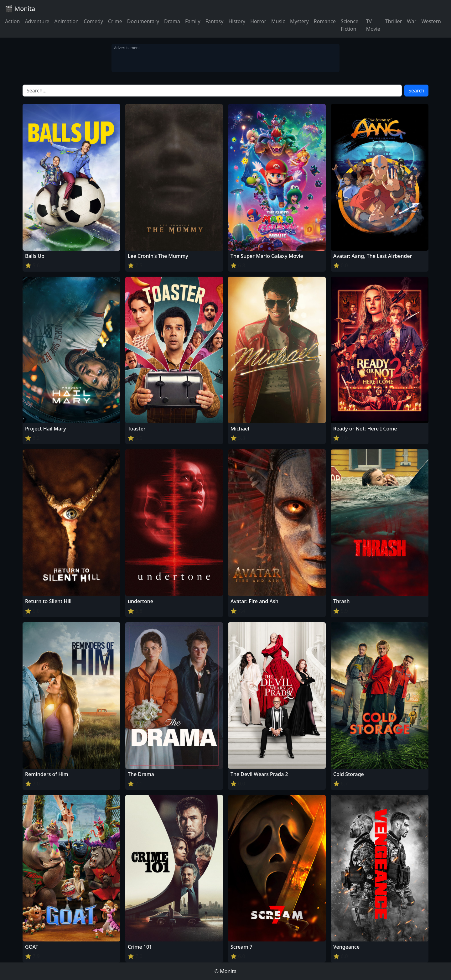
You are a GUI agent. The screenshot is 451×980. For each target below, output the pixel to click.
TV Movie (373, 25)
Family (193, 21)
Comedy (93, 21)
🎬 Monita (20, 9)
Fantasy (215, 21)
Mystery (299, 21)
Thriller (394, 21)
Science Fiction (350, 25)
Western (431, 21)
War (412, 21)
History (237, 21)
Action (12, 21)
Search (416, 91)
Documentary (143, 21)
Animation (66, 21)
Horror (258, 21)
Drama (172, 21)
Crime (115, 21)
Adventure (37, 21)
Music (278, 21)
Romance (325, 21)
